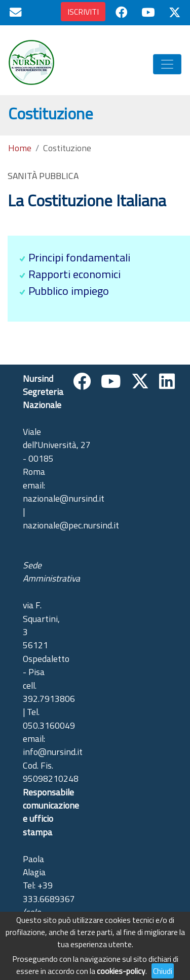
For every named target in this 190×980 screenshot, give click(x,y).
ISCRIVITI (83, 12)
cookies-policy (121, 971)
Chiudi (163, 971)
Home (20, 148)
